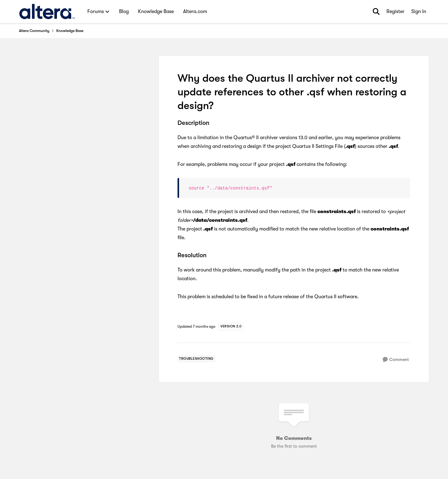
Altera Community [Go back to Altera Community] (34, 31)
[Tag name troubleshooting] (196, 359)
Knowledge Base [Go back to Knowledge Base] (70, 31)
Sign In (419, 11)
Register (395, 11)
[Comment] (396, 360)
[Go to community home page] (47, 11)
